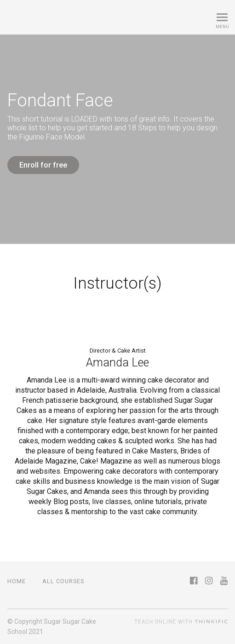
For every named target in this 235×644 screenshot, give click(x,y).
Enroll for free (43, 165)
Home (17, 581)
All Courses (63, 581)
